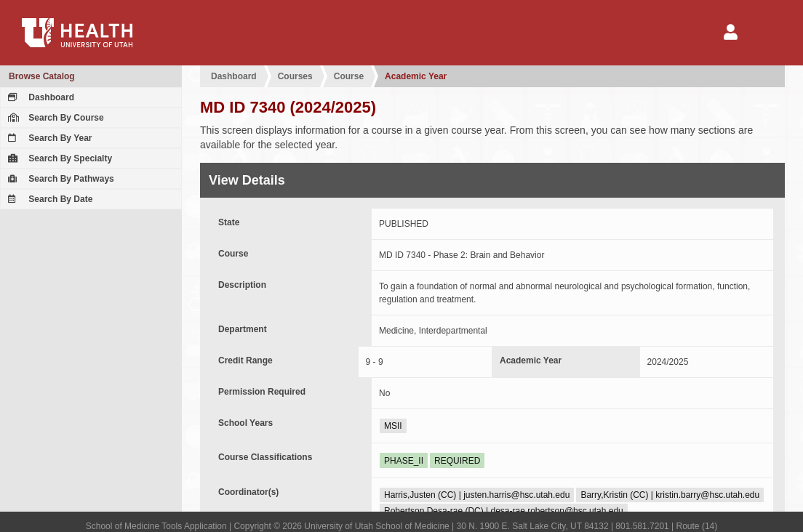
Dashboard (39, 97)
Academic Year (416, 76)
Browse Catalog (42, 76)
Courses (295, 76)
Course (349, 76)
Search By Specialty (58, 158)
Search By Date (48, 199)
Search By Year (48, 138)
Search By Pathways (59, 179)
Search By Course (54, 118)
